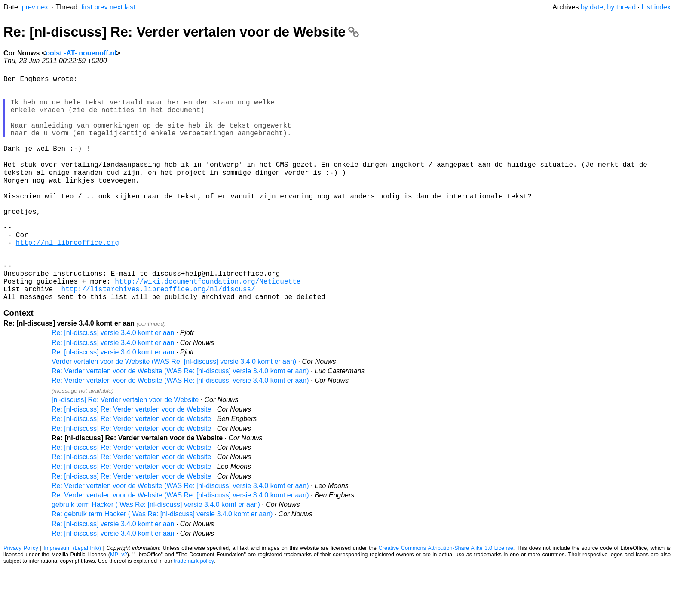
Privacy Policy (21, 596)
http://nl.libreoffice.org (67, 279)
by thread (621, 7)
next (43, 7)
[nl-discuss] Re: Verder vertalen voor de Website (125, 448)
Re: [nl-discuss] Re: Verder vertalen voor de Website (181, 32)
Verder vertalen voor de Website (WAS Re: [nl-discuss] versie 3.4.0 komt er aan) (174, 410)
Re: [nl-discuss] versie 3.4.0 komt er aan (113, 381)
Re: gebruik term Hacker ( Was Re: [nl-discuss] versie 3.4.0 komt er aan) (162, 563)
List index (656, 7)
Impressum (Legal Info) (72, 596)
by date (592, 7)
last (130, 7)
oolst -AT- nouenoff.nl (81, 53)
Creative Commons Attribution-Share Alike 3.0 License (446, 596)
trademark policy (194, 609)
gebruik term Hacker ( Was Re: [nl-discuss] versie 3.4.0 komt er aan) (156, 553)
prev (29, 7)
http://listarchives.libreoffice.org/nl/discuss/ (158, 335)
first (87, 7)
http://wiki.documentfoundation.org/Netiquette (208, 326)
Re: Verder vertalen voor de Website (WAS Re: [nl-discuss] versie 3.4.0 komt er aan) (180, 419)
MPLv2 (119, 603)
